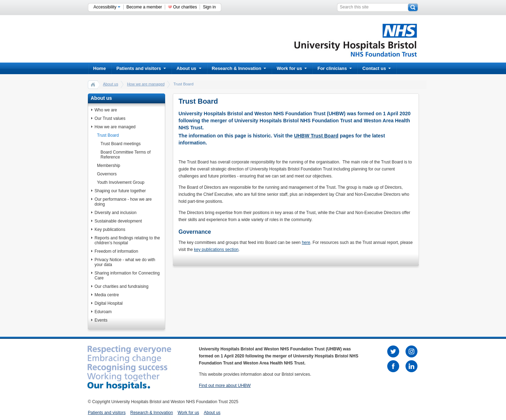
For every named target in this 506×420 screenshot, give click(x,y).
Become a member (144, 7)
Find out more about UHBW (225, 386)
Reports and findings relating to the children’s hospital (127, 240)
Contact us (377, 68)
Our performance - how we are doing (123, 202)
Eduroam (103, 312)
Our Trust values (110, 118)
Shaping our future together (120, 191)
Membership (109, 166)
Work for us (292, 68)
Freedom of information (116, 251)
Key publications (110, 230)
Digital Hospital (109, 303)
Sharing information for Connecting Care (127, 276)
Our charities (185, 7)
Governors (107, 174)
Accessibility (107, 7)
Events (101, 320)
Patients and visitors (141, 68)
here (306, 243)
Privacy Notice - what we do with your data (125, 262)
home (93, 84)
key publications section (216, 250)
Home (99, 68)
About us (189, 68)
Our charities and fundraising (121, 286)
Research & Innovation (239, 68)
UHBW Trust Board (316, 136)
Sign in (209, 7)
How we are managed (146, 84)
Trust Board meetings (121, 144)
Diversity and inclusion (115, 213)
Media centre (107, 295)
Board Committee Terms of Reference (126, 155)
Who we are (106, 110)
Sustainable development (118, 221)
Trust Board (108, 135)
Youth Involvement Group (121, 182)
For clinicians (335, 68)
